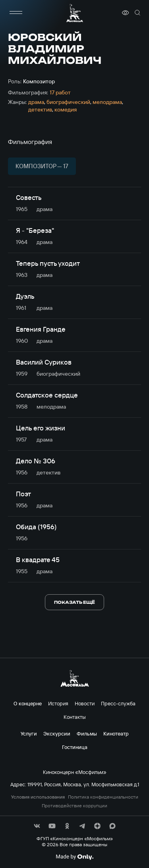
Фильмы (87, 734)
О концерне (28, 703)
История (58, 703)
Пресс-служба (118, 703)
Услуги (29, 734)
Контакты (75, 717)
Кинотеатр (116, 734)
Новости (85, 703)
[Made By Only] (74, 857)
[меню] (16, 13)
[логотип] (75, 13)
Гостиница (75, 747)
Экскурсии (57, 734)
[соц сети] (37, 826)
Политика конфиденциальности (103, 797)
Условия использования (38, 797)
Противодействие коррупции (74, 806)
